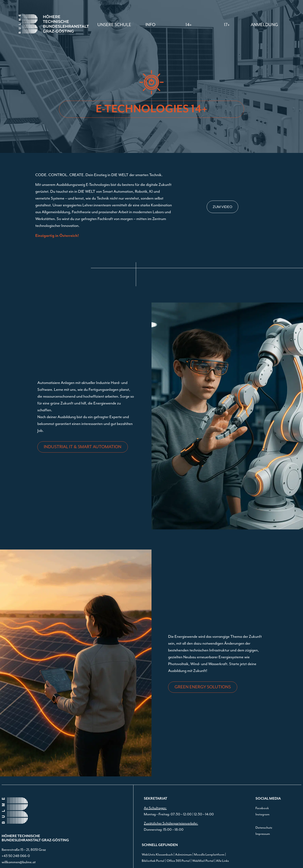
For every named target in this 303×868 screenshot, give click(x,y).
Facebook (262, 808)
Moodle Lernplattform (209, 855)
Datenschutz (264, 828)
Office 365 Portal (178, 861)
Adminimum (183, 855)
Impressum (263, 834)
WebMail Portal (203, 861)
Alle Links (222, 861)
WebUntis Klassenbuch (157, 855)
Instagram (262, 814)
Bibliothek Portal (153, 861)
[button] (150, 25)
